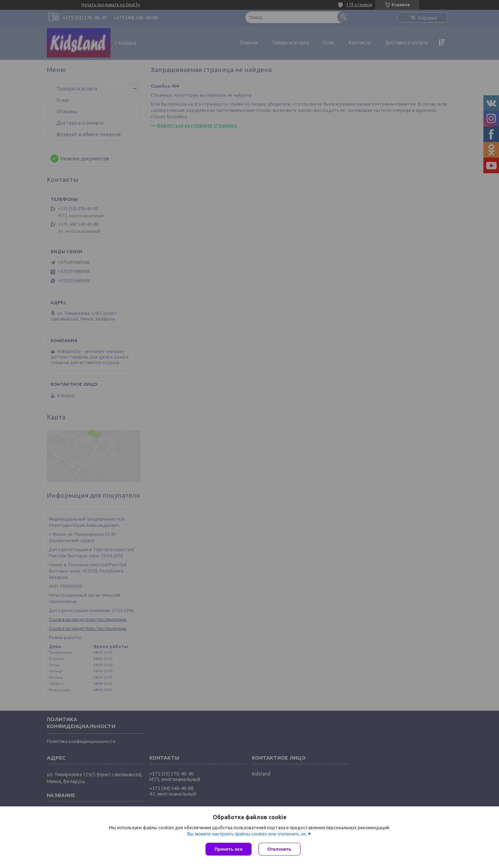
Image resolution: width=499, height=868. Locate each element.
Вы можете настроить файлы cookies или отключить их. (247, 834)
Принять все (229, 849)
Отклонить (279, 849)
